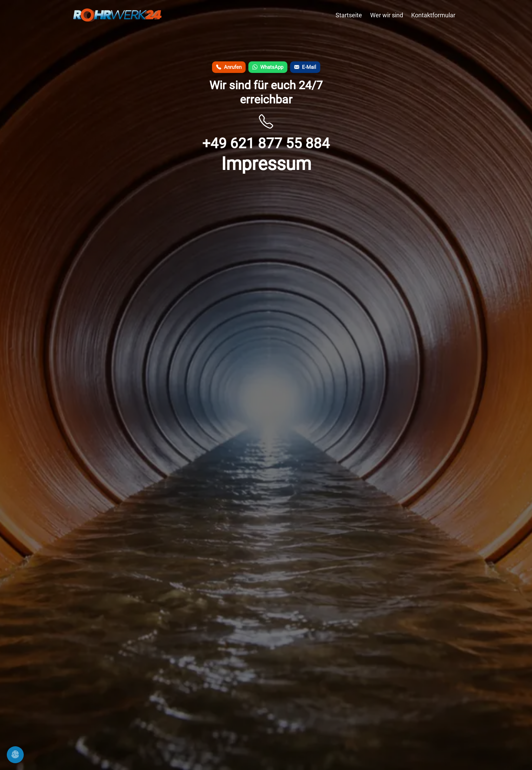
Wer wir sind (387, 15)
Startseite (349, 15)
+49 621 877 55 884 (266, 143)
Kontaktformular (433, 15)
